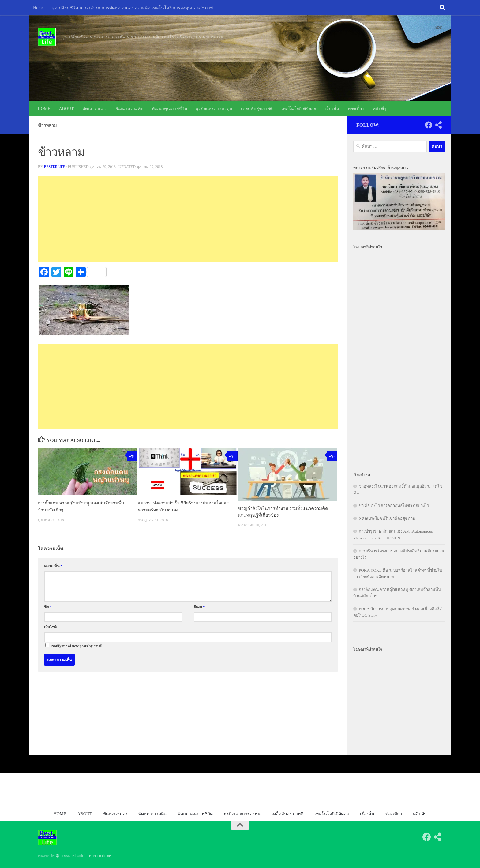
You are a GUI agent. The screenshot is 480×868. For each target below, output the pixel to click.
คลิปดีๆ (380, 108)
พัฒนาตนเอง (94, 108)
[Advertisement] (188, 219)
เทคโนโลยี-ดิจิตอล (299, 108)
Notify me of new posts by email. (77, 646)
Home (38, 8)
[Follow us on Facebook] (429, 125)
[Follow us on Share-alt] (438, 125)
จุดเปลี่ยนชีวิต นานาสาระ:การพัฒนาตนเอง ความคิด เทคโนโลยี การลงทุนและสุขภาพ (132, 8)
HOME (44, 108)
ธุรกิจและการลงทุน (214, 108)
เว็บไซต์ (50, 627)
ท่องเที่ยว (356, 108)
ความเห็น (53, 566)
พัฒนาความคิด (129, 108)
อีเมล (199, 607)
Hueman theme (100, 856)
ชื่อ (48, 607)
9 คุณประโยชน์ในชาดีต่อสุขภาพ (387, 518)
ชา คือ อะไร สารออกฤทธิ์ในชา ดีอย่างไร (394, 506)
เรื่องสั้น (332, 108)
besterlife (55, 167)
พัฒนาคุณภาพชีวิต (169, 108)
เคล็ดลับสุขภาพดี (257, 108)
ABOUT (66, 108)
